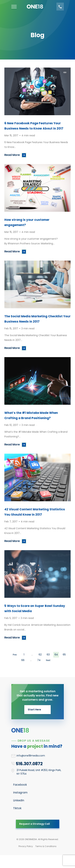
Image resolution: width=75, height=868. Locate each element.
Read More (12, 155)
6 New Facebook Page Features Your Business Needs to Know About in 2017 (34, 126)
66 (23, 660)
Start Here (34, 710)
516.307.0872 (29, 764)
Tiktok (17, 808)
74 (39, 660)
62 (40, 655)
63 (48, 655)
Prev (15, 655)
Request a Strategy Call (35, 824)
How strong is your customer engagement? (27, 222)
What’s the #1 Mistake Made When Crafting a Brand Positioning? (31, 415)
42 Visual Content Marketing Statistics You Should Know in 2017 (35, 512)
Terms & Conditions (46, 846)
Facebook (20, 785)
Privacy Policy (26, 846)
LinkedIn (19, 800)
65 (64, 655)
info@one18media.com (31, 756)
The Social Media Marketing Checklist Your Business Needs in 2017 (37, 319)
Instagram (20, 793)
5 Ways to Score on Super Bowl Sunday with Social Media (35, 608)
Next (48, 660)
